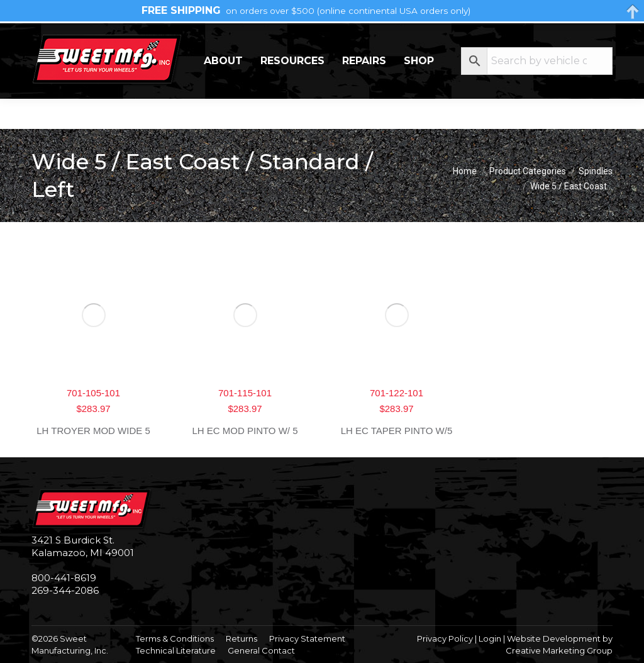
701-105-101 (93, 393)
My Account (562, 38)
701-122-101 (397, 393)
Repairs (364, 91)
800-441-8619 (64, 578)
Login (490, 638)
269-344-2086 (70, 38)
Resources (292, 91)
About (223, 91)
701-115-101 (245, 393)
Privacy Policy (445, 638)
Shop (419, 91)
